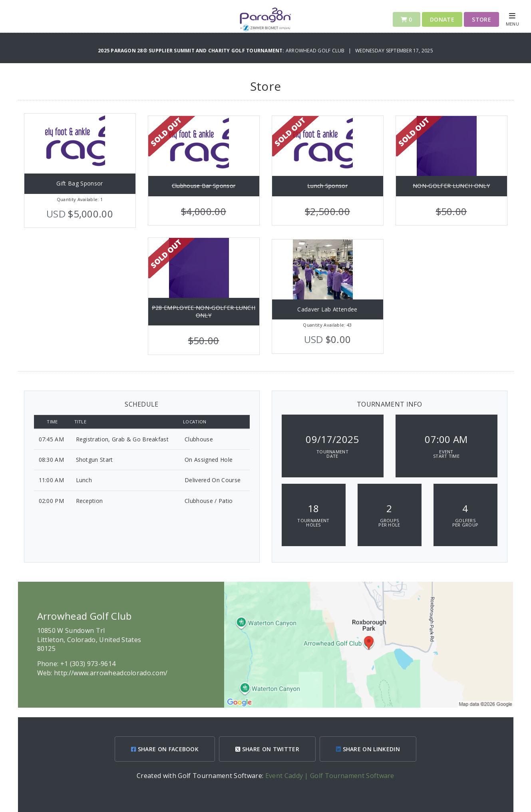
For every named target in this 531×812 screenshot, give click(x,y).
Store (481, 19)
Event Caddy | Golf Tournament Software (330, 776)
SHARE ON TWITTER (267, 749)
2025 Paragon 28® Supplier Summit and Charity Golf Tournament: (192, 51)
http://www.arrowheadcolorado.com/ (111, 673)
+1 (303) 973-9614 (88, 664)
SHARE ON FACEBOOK (165, 749)
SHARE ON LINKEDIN (368, 749)
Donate (442, 19)
